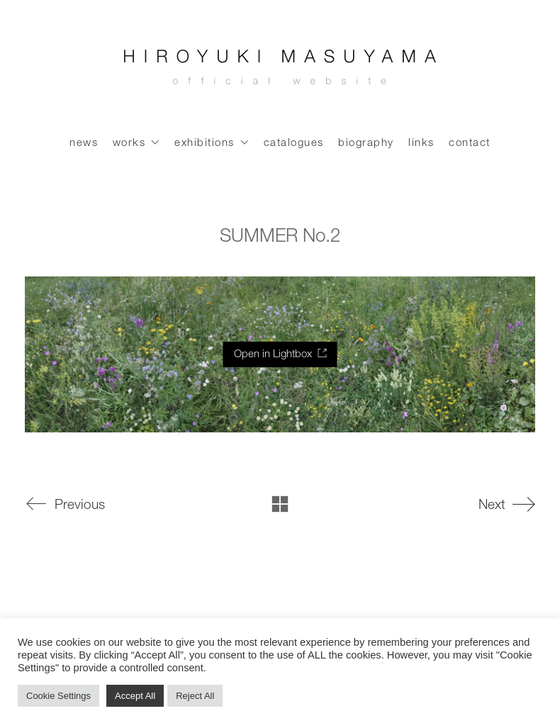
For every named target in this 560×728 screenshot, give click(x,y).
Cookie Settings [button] (58, 696)
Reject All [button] (195, 696)
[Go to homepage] (280, 71)
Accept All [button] (135, 696)
